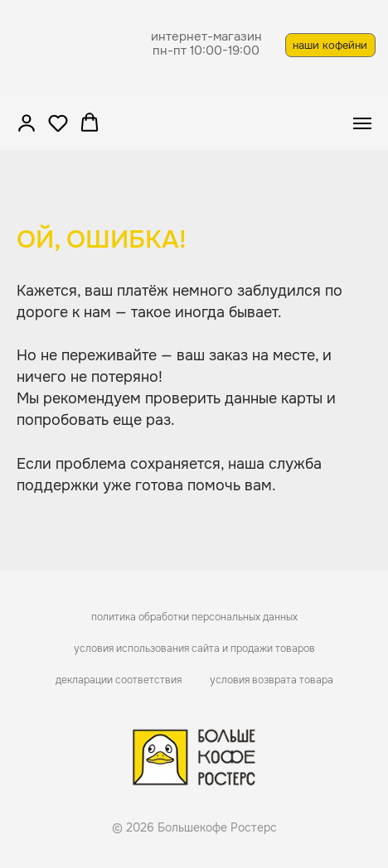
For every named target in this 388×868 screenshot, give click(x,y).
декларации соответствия (119, 680)
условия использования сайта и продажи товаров (194, 649)
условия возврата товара (272, 680)
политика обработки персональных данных (194, 617)
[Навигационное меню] (362, 123)
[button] (27, 123)
